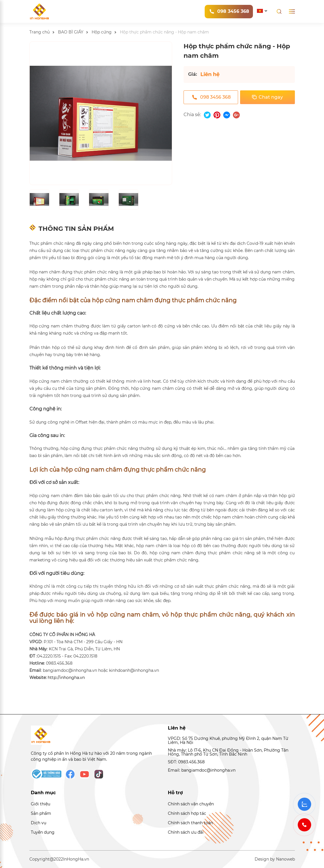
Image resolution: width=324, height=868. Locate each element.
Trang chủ (40, 32)
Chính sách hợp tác (187, 813)
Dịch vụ (39, 823)
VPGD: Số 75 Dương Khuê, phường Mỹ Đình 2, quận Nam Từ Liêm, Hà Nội (228, 741)
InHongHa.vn (76, 859)
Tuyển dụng (43, 832)
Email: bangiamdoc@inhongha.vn (202, 770)
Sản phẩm (41, 813)
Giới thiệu (41, 804)
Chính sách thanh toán (190, 823)
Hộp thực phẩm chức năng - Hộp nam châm (164, 32)
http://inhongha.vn (66, 678)
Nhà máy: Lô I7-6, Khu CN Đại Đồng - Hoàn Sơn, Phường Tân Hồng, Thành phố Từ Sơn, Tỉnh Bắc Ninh (228, 752)
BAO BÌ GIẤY (71, 32)
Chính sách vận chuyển (191, 804)
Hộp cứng (102, 32)
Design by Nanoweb (275, 859)
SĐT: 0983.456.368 (186, 762)
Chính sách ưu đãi (186, 832)
